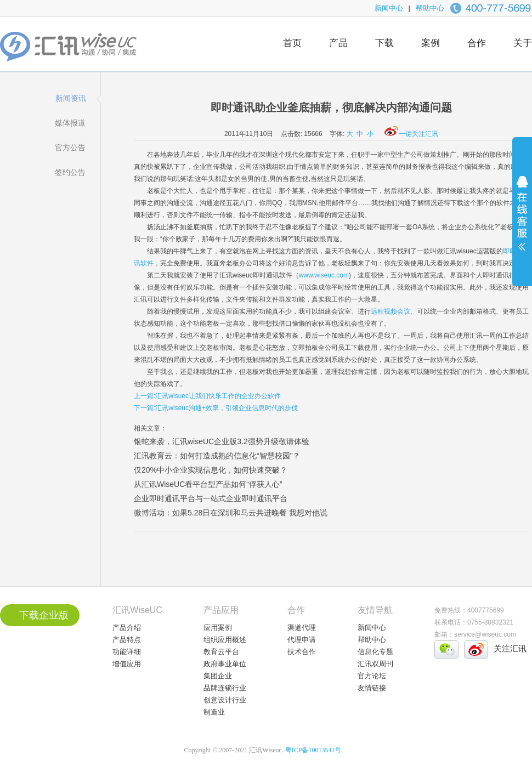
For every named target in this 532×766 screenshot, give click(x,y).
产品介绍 (127, 628)
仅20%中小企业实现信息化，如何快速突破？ (211, 470)
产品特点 (127, 640)
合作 (477, 43)
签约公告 (70, 172)
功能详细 (127, 652)
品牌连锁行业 (225, 688)
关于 (523, 43)
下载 (384, 43)
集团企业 (218, 676)
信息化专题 (375, 652)
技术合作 (302, 652)
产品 (338, 43)
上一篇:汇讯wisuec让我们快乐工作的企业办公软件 (207, 396)
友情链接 (372, 688)
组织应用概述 (225, 640)
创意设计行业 (225, 700)
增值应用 (127, 664)
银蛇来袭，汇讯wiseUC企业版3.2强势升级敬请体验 (222, 441)
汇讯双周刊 (375, 664)
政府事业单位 (225, 664)
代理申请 (302, 640)
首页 (292, 43)
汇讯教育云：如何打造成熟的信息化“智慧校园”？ (217, 456)
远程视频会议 (390, 311)
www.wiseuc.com (324, 275)
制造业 (214, 712)
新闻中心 (389, 8)
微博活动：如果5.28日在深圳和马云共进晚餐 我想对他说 (231, 513)
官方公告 (70, 147)
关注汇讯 (510, 648)
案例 (431, 43)
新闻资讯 (71, 98)
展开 (522, 220)
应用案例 (218, 628)
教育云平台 (221, 652)
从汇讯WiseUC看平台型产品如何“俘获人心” (208, 484)
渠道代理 (302, 628)
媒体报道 (70, 123)
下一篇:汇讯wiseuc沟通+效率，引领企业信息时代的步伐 (216, 408)
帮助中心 (430, 8)
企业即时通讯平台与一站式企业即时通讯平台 (211, 498)
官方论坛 (372, 676)
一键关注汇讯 (411, 134)
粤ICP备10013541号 (313, 750)
